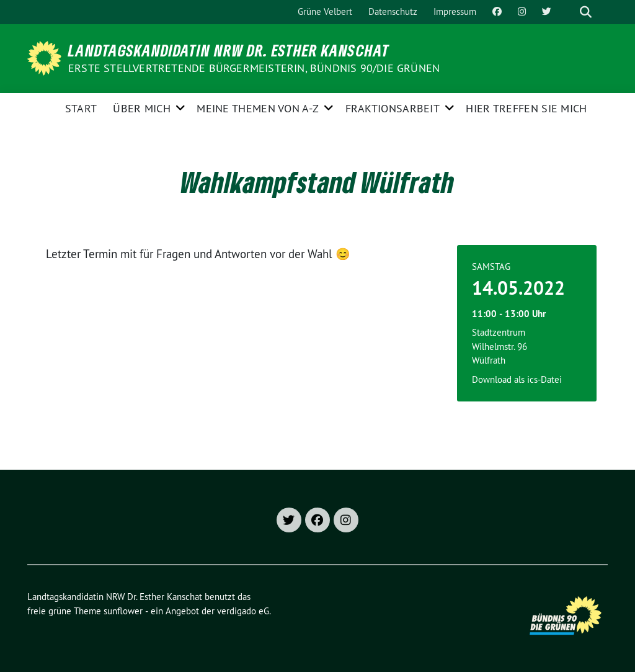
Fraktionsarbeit (393, 108)
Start (81, 108)
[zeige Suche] (586, 12)
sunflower (123, 611)
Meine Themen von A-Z (258, 108)
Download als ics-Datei (517, 379)
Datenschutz (393, 11)
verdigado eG (243, 611)
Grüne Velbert (325, 11)
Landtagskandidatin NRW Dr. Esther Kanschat (229, 50)
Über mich (142, 108)
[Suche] (568, 12)
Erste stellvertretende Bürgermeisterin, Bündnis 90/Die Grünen (254, 68)
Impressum (455, 11)
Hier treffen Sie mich (526, 108)
